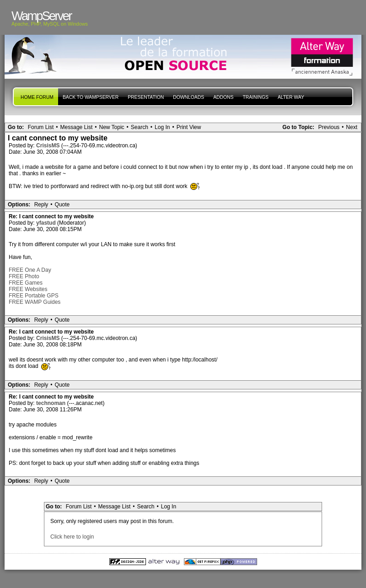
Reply (41, 205)
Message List (77, 127)
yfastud (47, 223)
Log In (162, 127)
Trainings (255, 97)
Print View (189, 127)
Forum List (41, 127)
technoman (51, 403)
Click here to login (72, 537)
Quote (62, 205)
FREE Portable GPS (34, 296)
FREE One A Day (30, 270)
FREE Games (26, 283)
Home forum (37, 97)
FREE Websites (28, 289)
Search (140, 127)
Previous (329, 127)
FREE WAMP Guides (35, 302)
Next (352, 127)
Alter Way (291, 97)
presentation (146, 97)
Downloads (188, 97)
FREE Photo (24, 276)
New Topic (111, 127)
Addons (223, 97)
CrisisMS (49, 146)
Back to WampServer (91, 97)
